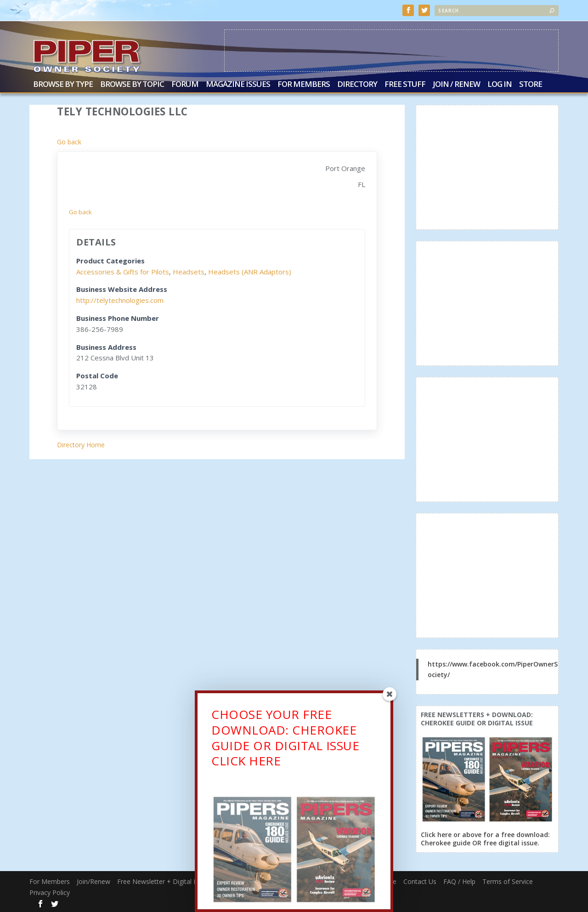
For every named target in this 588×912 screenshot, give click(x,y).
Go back (69, 141)
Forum (185, 84)
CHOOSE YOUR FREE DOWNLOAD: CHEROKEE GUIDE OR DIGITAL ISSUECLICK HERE (285, 739)
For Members (304, 84)
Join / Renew (456, 84)
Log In (500, 84)
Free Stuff (405, 84)
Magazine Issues (238, 84)
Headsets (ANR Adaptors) (250, 271)
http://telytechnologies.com (120, 299)
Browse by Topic (132, 84)
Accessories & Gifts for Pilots (123, 271)
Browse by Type (63, 84)
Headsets (189, 271)
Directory (357, 84)
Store (531, 84)
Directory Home (81, 444)
